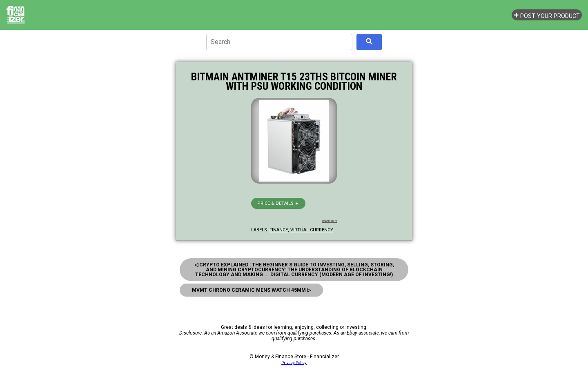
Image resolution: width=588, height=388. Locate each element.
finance (279, 230)
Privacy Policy (294, 363)
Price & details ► (278, 203)
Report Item (330, 221)
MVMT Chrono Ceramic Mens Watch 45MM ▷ (251, 290)
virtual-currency (312, 230)
